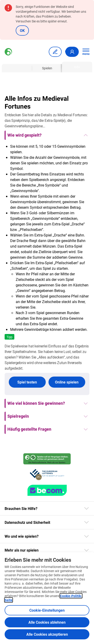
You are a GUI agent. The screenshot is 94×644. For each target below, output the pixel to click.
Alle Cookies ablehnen (47, 622)
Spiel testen (27, 382)
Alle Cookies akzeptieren (47, 634)
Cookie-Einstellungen (47, 610)
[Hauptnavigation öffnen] (86, 52)
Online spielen (67, 382)
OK (22, 30)
